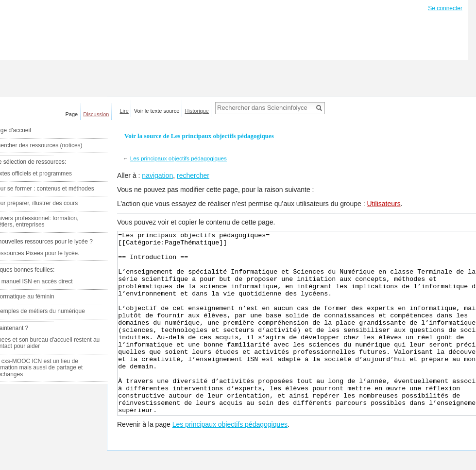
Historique (197, 111)
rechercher (193, 175)
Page (72, 114)
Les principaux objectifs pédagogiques (178, 158)
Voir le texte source (157, 111)
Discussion (96, 114)
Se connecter (445, 8)
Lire (124, 111)
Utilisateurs (383, 204)
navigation (157, 175)
